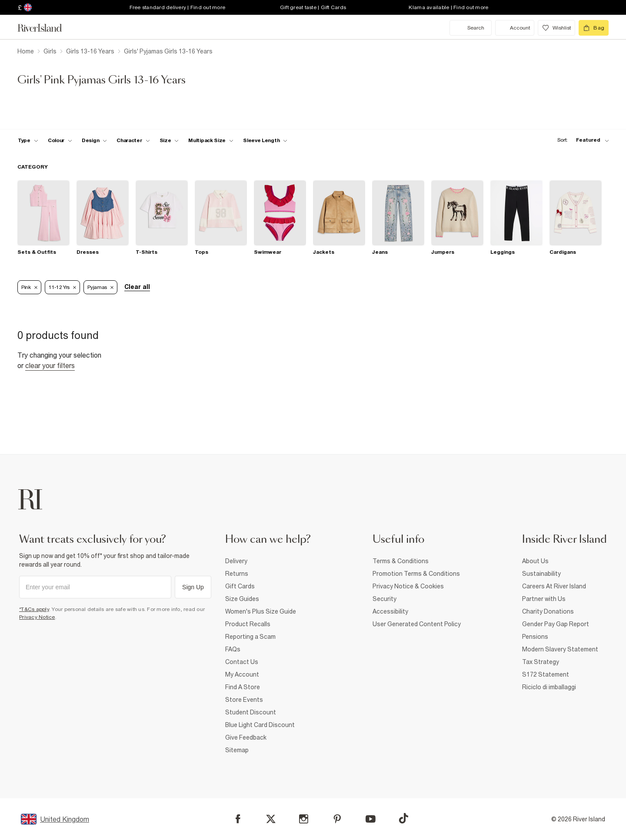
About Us (535, 561)
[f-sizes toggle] (169, 140)
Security (385, 599)
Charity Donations (548, 611)
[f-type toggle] (28, 140)
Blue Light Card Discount (260, 725)
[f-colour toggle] (60, 140)
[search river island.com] (471, 28)
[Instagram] (304, 819)
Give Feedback (246, 737)
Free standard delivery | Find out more (178, 7)
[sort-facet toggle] (581, 140)
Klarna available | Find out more (448, 7)
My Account (242, 674)
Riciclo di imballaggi (549, 687)
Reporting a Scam (250, 637)
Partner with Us (544, 599)
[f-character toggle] (133, 140)
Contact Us (242, 662)
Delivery (236, 561)
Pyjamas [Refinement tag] (100, 287)
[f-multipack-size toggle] (211, 140)
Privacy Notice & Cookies (408, 586)
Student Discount (251, 712)
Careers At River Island (554, 586)
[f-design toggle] (94, 140)
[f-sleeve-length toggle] (265, 140)
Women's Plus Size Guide (261, 611)
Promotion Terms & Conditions (416, 574)
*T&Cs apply (34, 609)
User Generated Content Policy (417, 624)
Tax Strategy (541, 662)
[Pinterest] (337, 819)
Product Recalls (248, 624)
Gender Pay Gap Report (556, 624)
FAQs (233, 649)
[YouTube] (371, 819)
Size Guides (242, 599)
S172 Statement (546, 674)
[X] (271, 819)
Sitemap (237, 750)
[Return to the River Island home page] (46, 28)
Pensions (535, 637)
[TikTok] (403, 818)
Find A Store (243, 687)
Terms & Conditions (401, 561)
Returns (237, 574)
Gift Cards (240, 586)
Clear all (137, 287)
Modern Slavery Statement (560, 649)
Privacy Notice (37, 617)
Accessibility (390, 611)
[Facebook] (238, 819)
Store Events (244, 700)
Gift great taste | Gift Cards (313, 7)
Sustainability (541, 574)
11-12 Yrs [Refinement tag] (62, 287)
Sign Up (193, 587)
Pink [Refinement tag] (29, 287)
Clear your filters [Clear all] (50, 365)
